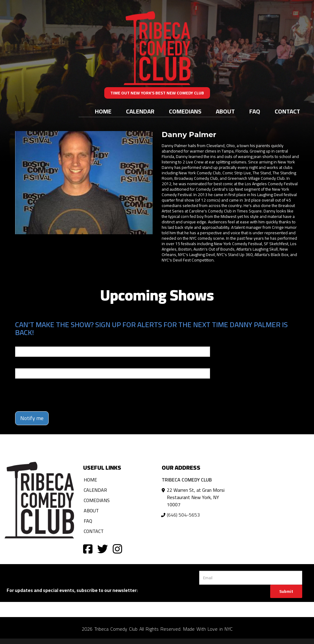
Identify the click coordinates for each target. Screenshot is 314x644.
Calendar (140, 111)
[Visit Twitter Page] (103, 549)
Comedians (185, 111)
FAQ (255, 111)
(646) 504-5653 (183, 515)
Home (103, 111)
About (225, 111)
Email (21, 342)
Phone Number (30, 364)
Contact (287, 111)
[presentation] (61, 395)
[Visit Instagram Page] (117, 549)
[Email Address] (251, 578)
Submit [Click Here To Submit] (286, 591)
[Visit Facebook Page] (88, 549)
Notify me (32, 418)
